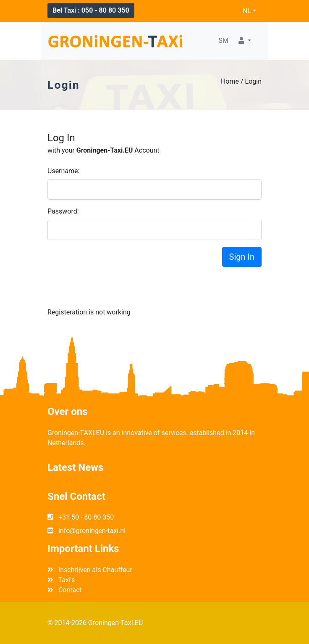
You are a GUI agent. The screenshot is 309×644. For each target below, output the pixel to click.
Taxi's (61, 580)
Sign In (242, 257)
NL (247, 11)
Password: (63, 211)
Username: (63, 171)
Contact (65, 590)
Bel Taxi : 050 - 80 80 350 (91, 10)
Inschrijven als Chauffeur (90, 570)
